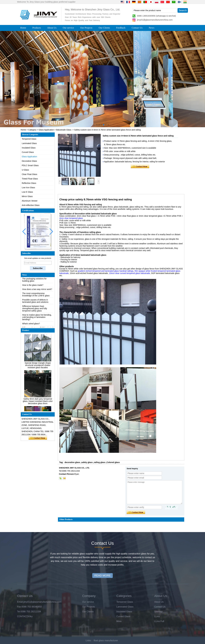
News (152, 28)
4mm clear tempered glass (71, 218)
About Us (52, 28)
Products (37, 28)
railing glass (100, 462)
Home (23, 28)
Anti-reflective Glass (31, 205)
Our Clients (104, 28)
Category (32, 130)
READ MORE (102, 575)
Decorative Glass (29, 161)
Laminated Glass (29, 143)
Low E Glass (27, 192)
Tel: (19, 612)
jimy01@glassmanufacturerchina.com (155, 20)
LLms (157, 616)
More (119, 621)
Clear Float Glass (29, 174)
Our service (68, 28)
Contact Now (38, 438)
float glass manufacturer (106, 641)
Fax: (19, 607)
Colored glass (113, 462)
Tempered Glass (29, 139)
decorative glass (72, 462)
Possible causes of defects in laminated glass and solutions (35, 302)
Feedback (121, 28)
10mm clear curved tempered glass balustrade (130, 273)
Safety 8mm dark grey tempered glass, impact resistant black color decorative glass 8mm (38, 403)
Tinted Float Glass (30, 179)
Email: (20, 602)
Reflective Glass (29, 183)
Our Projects (86, 28)
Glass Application (46, 130)
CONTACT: (23, 616)
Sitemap (159, 612)
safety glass (87, 462)
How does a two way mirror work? (37, 291)
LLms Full (159, 621)
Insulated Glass (29, 148)
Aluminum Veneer (30, 201)
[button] (97, 125)
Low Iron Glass (28, 188)
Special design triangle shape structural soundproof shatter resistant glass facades (38, 367)
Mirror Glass (27, 196)
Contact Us (137, 28)
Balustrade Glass (64, 130)
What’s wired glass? (31, 325)
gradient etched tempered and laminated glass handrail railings (106, 271)
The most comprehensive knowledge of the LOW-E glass (36, 296)
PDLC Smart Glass (30, 165)
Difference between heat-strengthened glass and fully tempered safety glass (35, 310)
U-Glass (25, 170)
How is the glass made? (33, 286)
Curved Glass (28, 152)
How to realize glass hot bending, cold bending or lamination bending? (37, 319)
